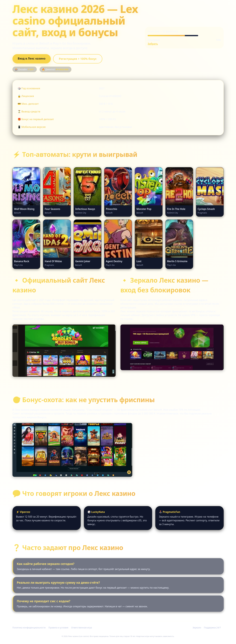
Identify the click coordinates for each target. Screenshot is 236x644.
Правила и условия (58, 628)
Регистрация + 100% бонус (78, 59)
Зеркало (197, 628)
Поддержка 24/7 (212, 628)
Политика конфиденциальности (29, 628)
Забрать (153, 44)
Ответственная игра (82, 628)
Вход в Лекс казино (32, 58)
